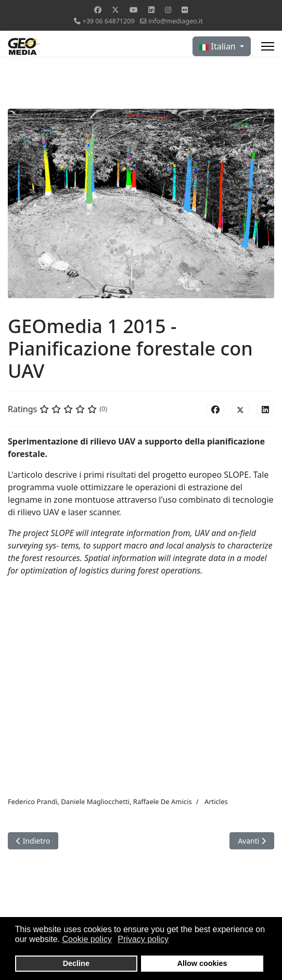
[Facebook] (98, 10)
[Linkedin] (151, 10)
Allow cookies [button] (202, 963)
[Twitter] (116, 10)
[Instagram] (168, 10)
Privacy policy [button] (143, 939)
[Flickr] (185, 10)
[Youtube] (134, 10)
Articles (216, 801)
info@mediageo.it (176, 21)
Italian (219, 46)
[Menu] (268, 46)
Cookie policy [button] (87, 939)
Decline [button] (76, 963)
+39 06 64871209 (108, 21)
